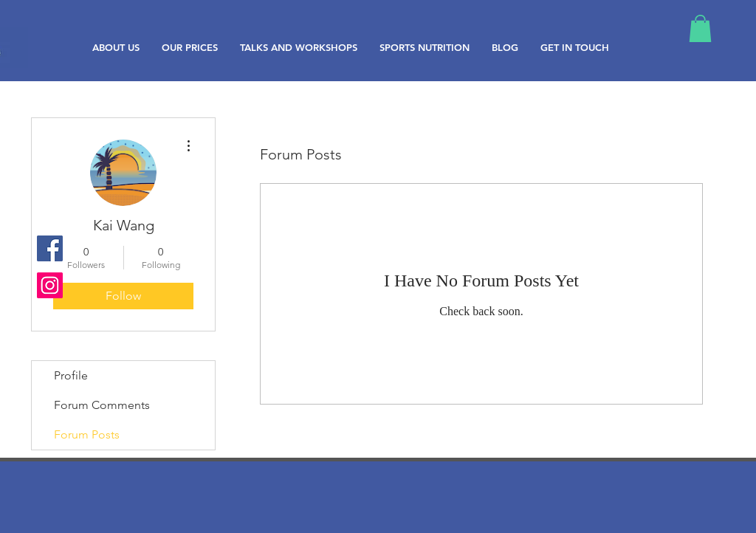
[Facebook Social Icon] (50, 248)
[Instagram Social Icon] (50, 285)
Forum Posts (87, 434)
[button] (700, 28)
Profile (71, 375)
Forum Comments (102, 405)
